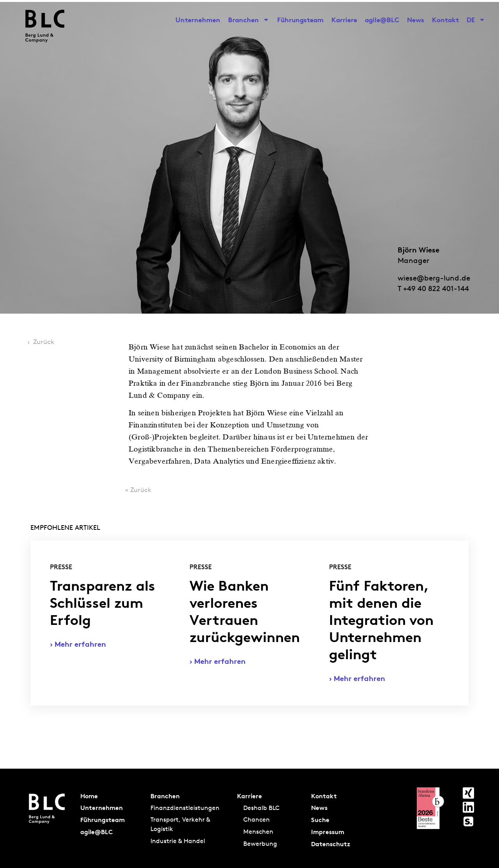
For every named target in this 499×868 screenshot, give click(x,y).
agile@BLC (382, 20)
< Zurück (138, 490)
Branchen (249, 20)
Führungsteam (300, 20)
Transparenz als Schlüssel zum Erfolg (103, 603)
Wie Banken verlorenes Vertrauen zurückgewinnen (245, 611)
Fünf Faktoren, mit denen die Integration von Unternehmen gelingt (381, 620)
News (416, 20)
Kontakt (445, 20)
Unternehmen (198, 20)
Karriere (344, 20)
